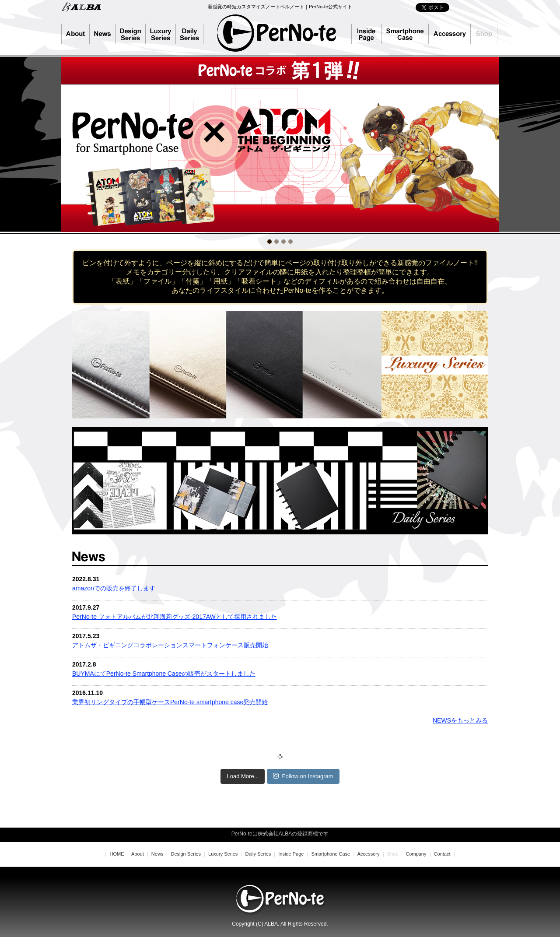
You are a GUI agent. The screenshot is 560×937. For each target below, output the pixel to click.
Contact (442, 854)
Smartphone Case (405, 34)
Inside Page (366, 34)
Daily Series (193, 34)
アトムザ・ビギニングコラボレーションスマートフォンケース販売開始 (170, 645)
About (138, 854)
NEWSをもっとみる (460, 720)
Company (416, 854)
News (103, 34)
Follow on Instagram (303, 776)
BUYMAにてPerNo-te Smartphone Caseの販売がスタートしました (164, 674)
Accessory (450, 34)
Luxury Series (161, 34)
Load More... (243, 776)
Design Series (131, 34)
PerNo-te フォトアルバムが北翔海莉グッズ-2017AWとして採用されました (175, 617)
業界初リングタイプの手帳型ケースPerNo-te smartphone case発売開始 (170, 702)
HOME (117, 854)
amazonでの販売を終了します (114, 588)
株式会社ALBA (81, 7)
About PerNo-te (75, 34)
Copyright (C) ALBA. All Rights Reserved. (280, 924)
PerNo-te (277, 33)
